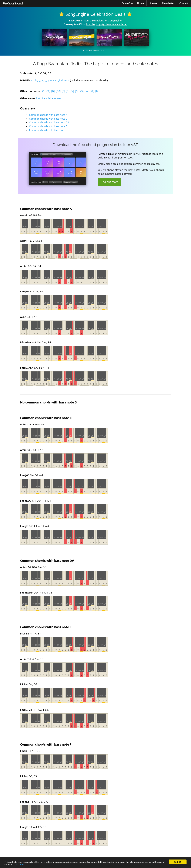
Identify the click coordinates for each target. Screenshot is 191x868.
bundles (91, 24)
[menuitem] (13, 4)
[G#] (82, 91)
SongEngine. (115, 21)
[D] (53, 91)
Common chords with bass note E (48, 126)
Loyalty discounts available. (112, 24)
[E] (63, 91)
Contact (184, 3)
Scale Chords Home (133, 3)
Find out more (109, 182)
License (153, 3)
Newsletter (168, 3)
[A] (87, 91)
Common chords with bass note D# (49, 122)
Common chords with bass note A (48, 115)
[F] (67, 91)
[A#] (92, 91)
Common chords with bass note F (48, 130)
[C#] (48, 91)
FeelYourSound (13, 3)
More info (19, 865)
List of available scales (49, 98)
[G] (77, 91)
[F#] (72, 91)
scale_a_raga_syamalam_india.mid (50, 80)
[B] (97, 91)
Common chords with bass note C (48, 119)
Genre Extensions (94, 21)
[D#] (58, 91)
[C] (43, 91)
